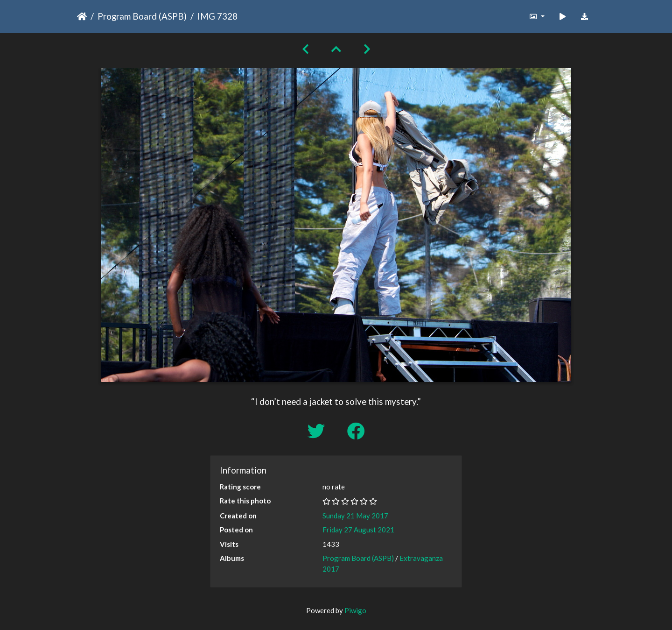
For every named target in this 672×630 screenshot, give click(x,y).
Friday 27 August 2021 (358, 530)
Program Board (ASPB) (142, 16)
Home (82, 16)
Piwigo (355, 610)
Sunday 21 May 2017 (355, 516)
